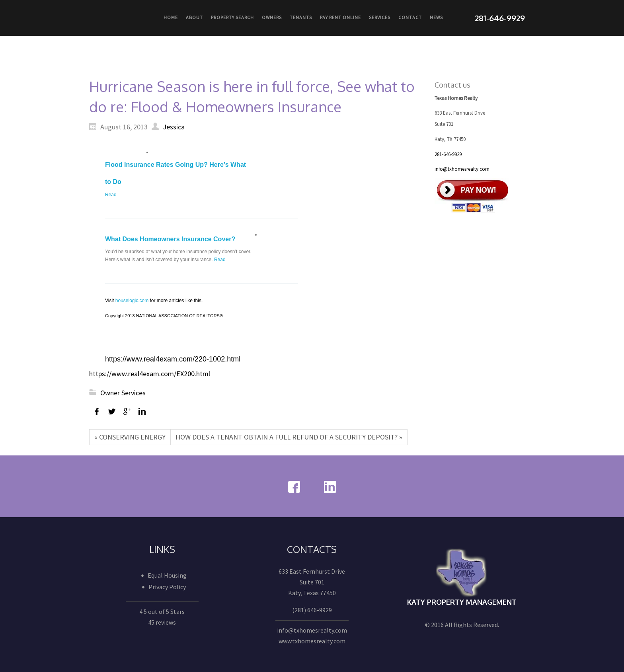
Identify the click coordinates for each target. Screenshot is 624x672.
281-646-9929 (448, 154)
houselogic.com (132, 301)
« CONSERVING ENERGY (130, 437)
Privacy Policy (167, 587)
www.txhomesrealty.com (312, 641)
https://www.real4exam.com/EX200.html (150, 374)
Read (111, 195)
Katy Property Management (462, 602)
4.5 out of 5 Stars (162, 611)
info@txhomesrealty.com (462, 169)
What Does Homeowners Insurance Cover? (170, 239)
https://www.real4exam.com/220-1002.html (173, 359)
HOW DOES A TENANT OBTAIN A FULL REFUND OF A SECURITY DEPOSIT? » (289, 437)
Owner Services (123, 393)
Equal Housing (167, 575)
